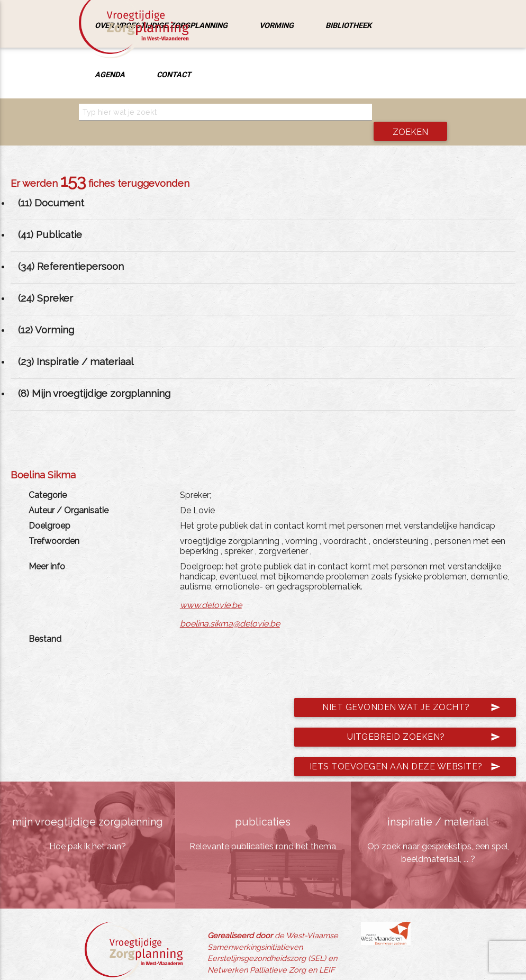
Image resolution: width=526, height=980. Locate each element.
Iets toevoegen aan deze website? (405, 749)
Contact (174, 74)
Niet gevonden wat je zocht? (411, 690)
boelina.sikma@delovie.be (230, 606)
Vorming (276, 25)
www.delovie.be (211, 587)
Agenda (110, 74)
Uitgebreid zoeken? (423, 720)
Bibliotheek (348, 25)
